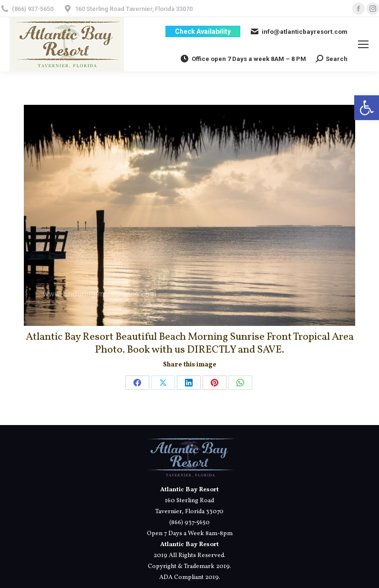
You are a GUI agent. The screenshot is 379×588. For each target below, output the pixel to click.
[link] (367, 108)
